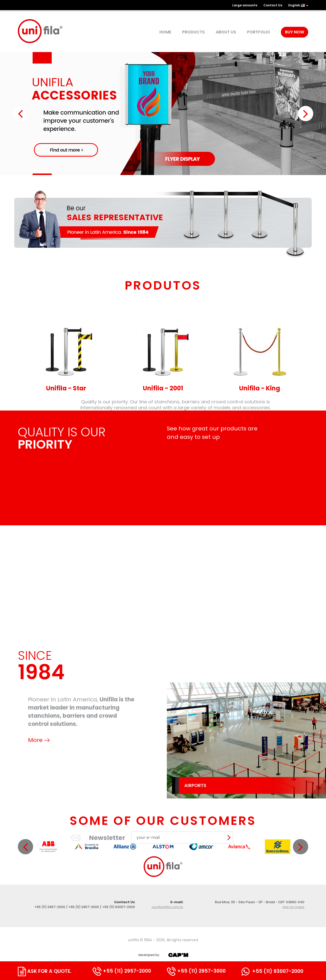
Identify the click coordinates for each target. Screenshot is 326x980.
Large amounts (245, 5)
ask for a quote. (45, 971)
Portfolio (259, 32)
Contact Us (273, 5)
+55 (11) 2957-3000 (196, 971)
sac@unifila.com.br (167, 907)
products (193, 32)
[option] (48, 915)
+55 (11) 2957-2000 (122, 971)
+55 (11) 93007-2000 (272, 971)
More (39, 804)
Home (165, 32)
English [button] (298, 5)
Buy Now (295, 32)
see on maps (293, 907)
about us (226, 32)
